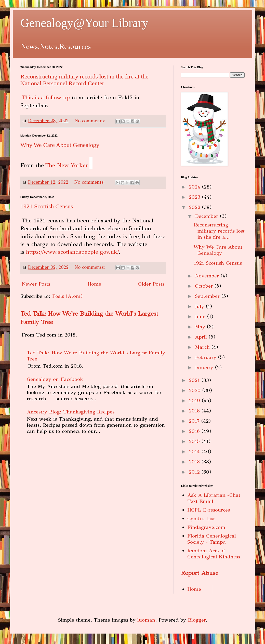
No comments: (91, 121)
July (200, 306)
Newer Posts (36, 284)
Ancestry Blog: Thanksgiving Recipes (71, 412)
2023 (195, 197)
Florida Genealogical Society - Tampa (212, 539)
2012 (195, 472)
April (202, 337)
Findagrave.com (206, 527)
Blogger (197, 620)
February (207, 357)
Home (94, 284)
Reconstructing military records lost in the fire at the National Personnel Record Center (84, 80)
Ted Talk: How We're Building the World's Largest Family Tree (96, 356)
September (208, 296)
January (205, 367)
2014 (195, 452)
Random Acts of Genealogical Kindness (214, 554)
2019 (195, 401)
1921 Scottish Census (47, 206)
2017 (195, 421)
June (201, 317)
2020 (196, 390)
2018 (195, 411)
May (201, 327)
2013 (195, 462)
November (208, 276)
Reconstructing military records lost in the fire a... (219, 231)
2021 (195, 380)
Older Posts (151, 284)
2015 (195, 441)
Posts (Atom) (67, 296)
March (203, 347)
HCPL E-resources (209, 510)
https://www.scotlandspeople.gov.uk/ (72, 252)
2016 (195, 431)
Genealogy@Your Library (84, 23)
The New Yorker (67, 165)
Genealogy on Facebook (55, 379)
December (207, 216)
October (205, 286)
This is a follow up (46, 97)
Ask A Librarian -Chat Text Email (214, 498)
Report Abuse (200, 573)
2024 (195, 187)
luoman (146, 620)
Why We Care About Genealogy (60, 145)
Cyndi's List (201, 519)
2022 (195, 207)
